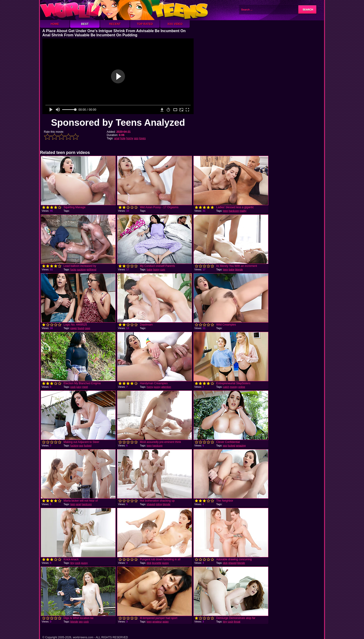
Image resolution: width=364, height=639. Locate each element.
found (81, 328)
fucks (73, 269)
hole (123, 138)
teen (225, 211)
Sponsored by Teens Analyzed (118, 122)
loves (142, 138)
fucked (88, 445)
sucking (81, 269)
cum (163, 269)
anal (117, 138)
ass (136, 138)
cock (73, 387)
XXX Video (175, 24)
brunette (157, 563)
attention (166, 387)
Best (85, 24)
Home (55, 24)
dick (149, 563)
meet (85, 387)
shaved (151, 504)
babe (149, 269)
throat (237, 622)
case (87, 328)
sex (81, 622)
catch (226, 387)
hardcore (234, 211)
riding (159, 504)
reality (243, 211)
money (234, 387)
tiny (72, 563)
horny (130, 138)
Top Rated (145, 24)
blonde (239, 269)
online (242, 387)
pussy (157, 387)
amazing (241, 445)
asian (165, 622)
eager (74, 328)
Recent (115, 24)
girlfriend (91, 269)
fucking (74, 445)
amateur (157, 622)
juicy (79, 387)
